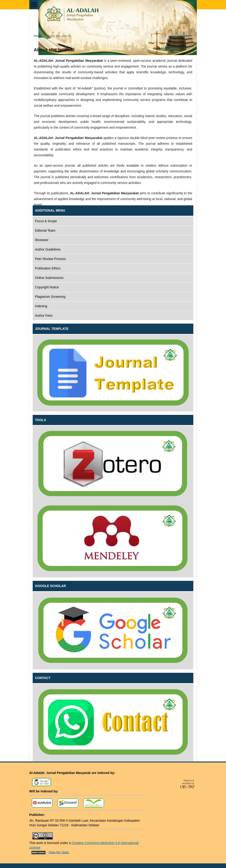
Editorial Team (45, 230)
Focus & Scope (46, 221)
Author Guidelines (48, 249)
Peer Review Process (50, 259)
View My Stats (59, 852)
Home (38, 36)
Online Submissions (49, 278)
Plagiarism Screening (50, 297)
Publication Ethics (48, 268)
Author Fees (44, 316)
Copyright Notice (47, 287)
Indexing (41, 306)
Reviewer (42, 240)
